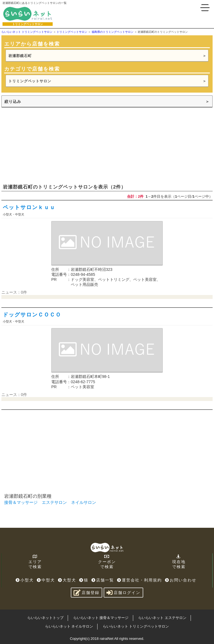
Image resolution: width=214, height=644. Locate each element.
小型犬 (25, 580)
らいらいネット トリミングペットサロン (136, 626)
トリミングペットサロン (30, 81)
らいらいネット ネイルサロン (69, 626)
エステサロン (54, 502)
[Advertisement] (43, 145)
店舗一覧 (103, 580)
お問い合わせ (181, 580)
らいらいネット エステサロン (162, 618)
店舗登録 (87, 593)
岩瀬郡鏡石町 (20, 56)
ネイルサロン (84, 502)
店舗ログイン (123, 593)
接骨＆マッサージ (21, 502)
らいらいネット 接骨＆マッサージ (101, 618)
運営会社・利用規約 (139, 580)
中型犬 (46, 580)
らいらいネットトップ (45, 618)
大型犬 (67, 580)
